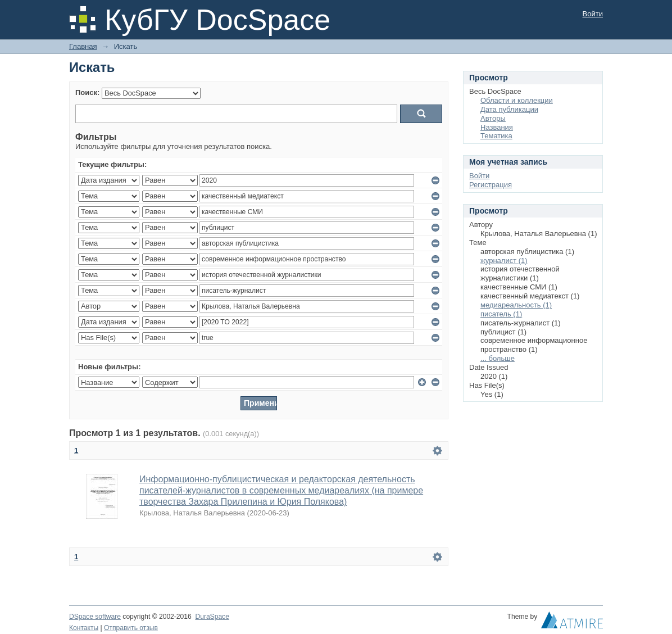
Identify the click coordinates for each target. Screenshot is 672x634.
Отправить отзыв (131, 628)
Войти (593, 14)
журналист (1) (504, 261)
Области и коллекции (517, 100)
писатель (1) (501, 314)
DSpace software (95, 617)
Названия (497, 127)
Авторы (493, 118)
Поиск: (87, 92)
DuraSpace (212, 617)
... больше (498, 358)
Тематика (496, 136)
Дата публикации (509, 109)
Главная (83, 46)
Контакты (84, 628)
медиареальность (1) (516, 305)
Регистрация (491, 185)
